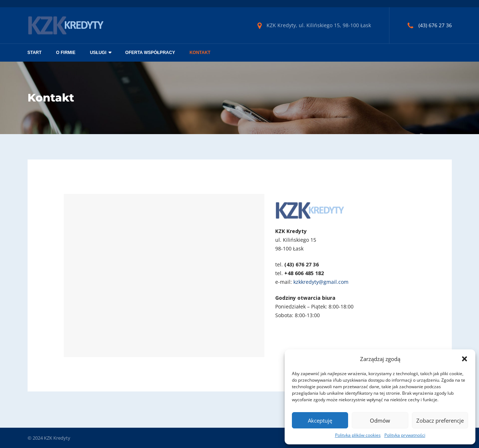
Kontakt (200, 53)
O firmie (66, 53)
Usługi (98, 53)
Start (35, 53)
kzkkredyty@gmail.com (321, 282)
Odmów (380, 420)
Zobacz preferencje (440, 420)
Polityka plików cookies (358, 435)
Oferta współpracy (150, 53)
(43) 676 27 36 (435, 25)
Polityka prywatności (405, 435)
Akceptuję (320, 420)
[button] (464, 359)
